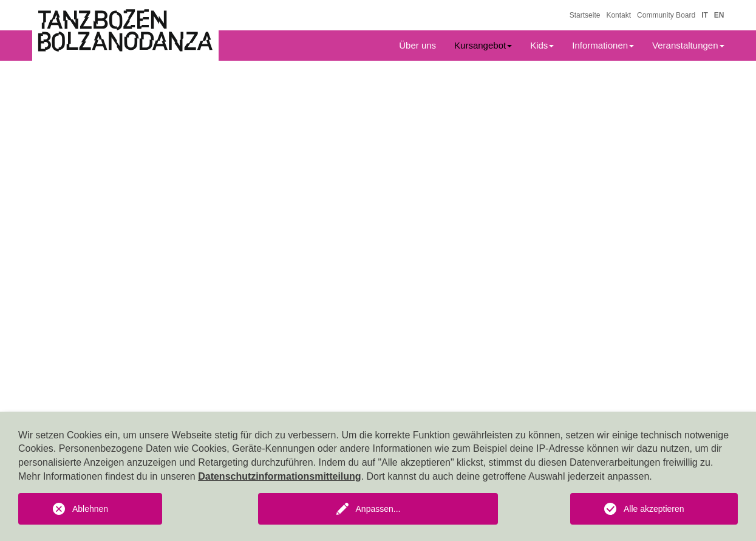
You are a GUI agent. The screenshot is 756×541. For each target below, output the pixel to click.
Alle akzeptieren (654, 509)
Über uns (417, 45)
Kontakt (618, 15)
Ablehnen (90, 509)
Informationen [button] (603, 45)
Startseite (585, 15)
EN (719, 15)
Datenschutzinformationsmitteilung (279, 476)
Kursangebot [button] (483, 45)
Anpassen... (378, 509)
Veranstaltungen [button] (688, 45)
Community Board (666, 15)
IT (705, 15)
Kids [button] (542, 45)
